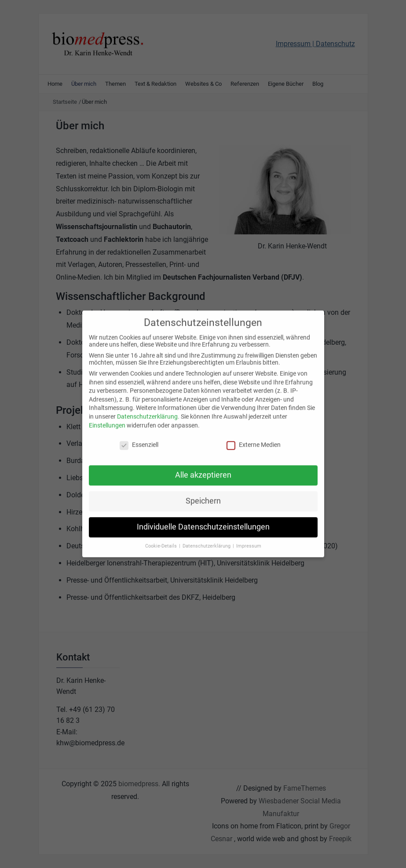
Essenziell (139, 438)
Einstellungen (107, 418)
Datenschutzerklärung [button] (207, 539)
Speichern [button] (203, 494)
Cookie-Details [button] (162, 539)
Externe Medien (254, 438)
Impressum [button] (249, 539)
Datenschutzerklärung (147, 410)
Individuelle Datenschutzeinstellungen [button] (203, 520)
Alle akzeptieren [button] (203, 468)
